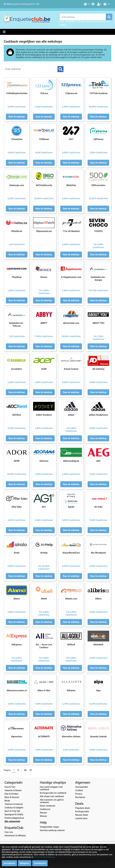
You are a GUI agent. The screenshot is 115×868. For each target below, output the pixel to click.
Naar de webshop (17, 117)
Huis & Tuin (10, 787)
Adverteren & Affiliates (15, 836)
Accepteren (9, 863)
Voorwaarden (82, 787)
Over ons (9, 832)
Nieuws (43, 813)
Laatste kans (81, 818)
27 (31, 770)
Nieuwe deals (82, 815)
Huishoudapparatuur (14, 818)
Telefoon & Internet (14, 804)
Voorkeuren (40, 863)
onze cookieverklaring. (45, 857)
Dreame (82, 21)
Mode (7, 801)
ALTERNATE (71, 21)
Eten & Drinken (11, 794)
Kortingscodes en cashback (53, 793)
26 (25, 770)
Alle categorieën (12, 821)
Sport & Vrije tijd (12, 811)
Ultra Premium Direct (96, 21)
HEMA (63, 25)
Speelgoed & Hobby (14, 815)
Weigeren (25, 863)
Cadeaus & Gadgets (14, 808)
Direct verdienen (48, 806)
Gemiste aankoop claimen (52, 830)
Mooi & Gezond (12, 797)
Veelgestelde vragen (49, 827)
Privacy (79, 794)
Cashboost (45, 809)
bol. (108, 21)
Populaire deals (83, 808)
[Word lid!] (99, 4)
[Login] (93, 4)
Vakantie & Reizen (13, 790)
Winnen (43, 816)
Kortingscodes (82, 812)
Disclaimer (80, 797)
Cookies (79, 790)
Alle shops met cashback (52, 796)
